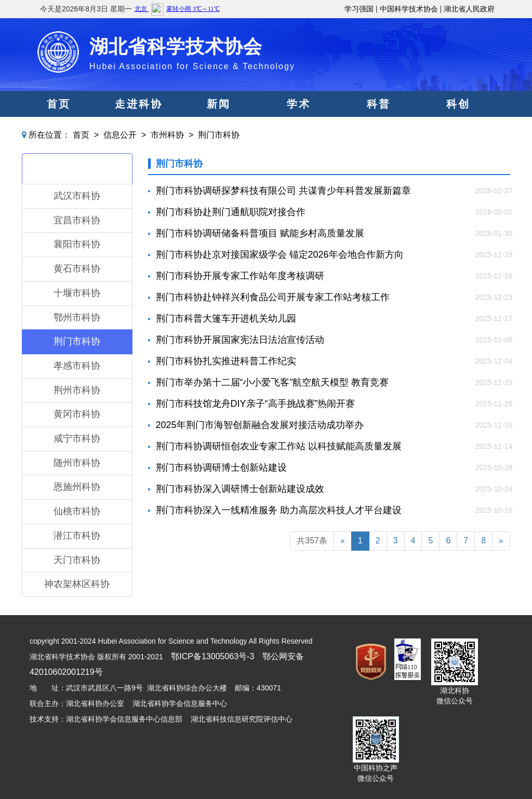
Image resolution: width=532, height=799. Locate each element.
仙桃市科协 (77, 511)
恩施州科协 (77, 487)
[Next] (501, 541)
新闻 (219, 104)
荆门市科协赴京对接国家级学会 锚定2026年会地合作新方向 (280, 255)
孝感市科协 (77, 366)
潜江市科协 (77, 536)
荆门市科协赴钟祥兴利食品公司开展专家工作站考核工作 (273, 297)
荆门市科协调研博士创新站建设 (221, 468)
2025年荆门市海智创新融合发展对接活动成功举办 (260, 425)
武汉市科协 (77, 196)
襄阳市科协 (77, 244)
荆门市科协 (219, 135)
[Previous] (343, 541)
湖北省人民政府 (469, 9)
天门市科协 (77, 560)
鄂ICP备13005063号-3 (212, 656)
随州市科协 (77, 463)
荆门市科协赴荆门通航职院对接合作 (231, 212)
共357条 (312, 541)
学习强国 (359, 9)
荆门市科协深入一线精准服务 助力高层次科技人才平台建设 (279, 510)
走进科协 (139, 104)
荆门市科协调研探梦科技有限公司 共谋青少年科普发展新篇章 (283, 191)
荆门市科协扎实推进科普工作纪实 (226, 361)
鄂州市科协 (77, 317)
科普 (379, 104)
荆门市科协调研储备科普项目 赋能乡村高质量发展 (260, 233)
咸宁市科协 (77, 438)
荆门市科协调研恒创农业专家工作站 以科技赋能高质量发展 (279, 446)
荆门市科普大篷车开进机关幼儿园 (226, 318)
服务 (299, 130)
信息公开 (120, 135)
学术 (299, 104)
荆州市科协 (77, 390)
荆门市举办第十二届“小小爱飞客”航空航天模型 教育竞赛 (272, 382)
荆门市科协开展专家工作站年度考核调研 (240, 276)
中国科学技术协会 (409, 9)
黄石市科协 (77, 269)
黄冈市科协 (77, 414)
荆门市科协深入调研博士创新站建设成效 (240, 489)
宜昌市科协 (77, 220)
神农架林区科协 (77, 584)
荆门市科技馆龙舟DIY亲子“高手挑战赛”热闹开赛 (256, 404)
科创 (458, 104)
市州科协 (167, 135)
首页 (59, 104)
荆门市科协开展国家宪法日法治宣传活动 (240, 340)
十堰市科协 (77, 293)
